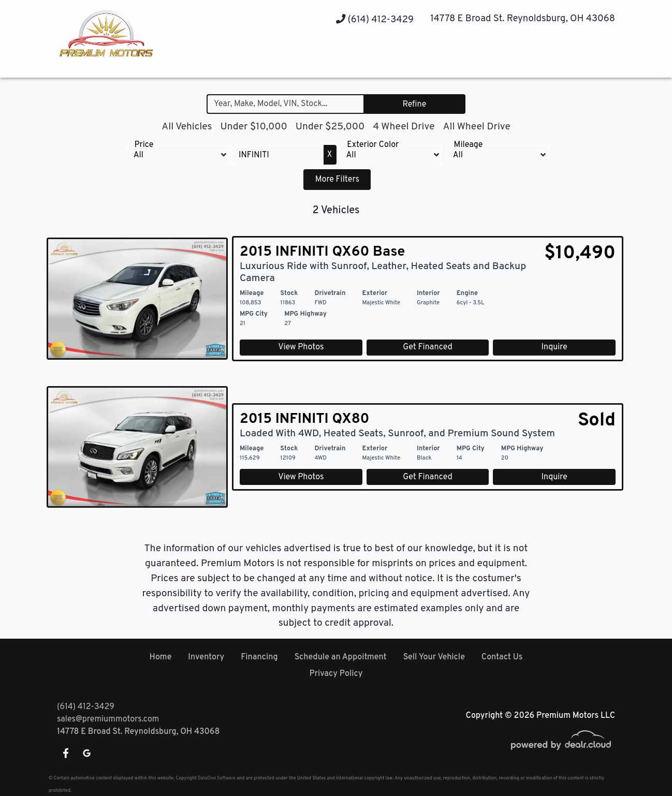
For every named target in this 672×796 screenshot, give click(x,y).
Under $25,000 (330, 127)
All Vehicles (187, 127)
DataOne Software (217, 778)
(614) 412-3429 (375, 20)
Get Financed (427, 347)
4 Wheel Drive (404, 127)
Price (144, 145)
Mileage (469, 145)
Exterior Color (373, 145)
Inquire (554, 347)
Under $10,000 (253, 127)
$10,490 (580, 254)
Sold (597, 421)
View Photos (301, 347)
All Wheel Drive (476, 127)
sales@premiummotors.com (108, 719)
